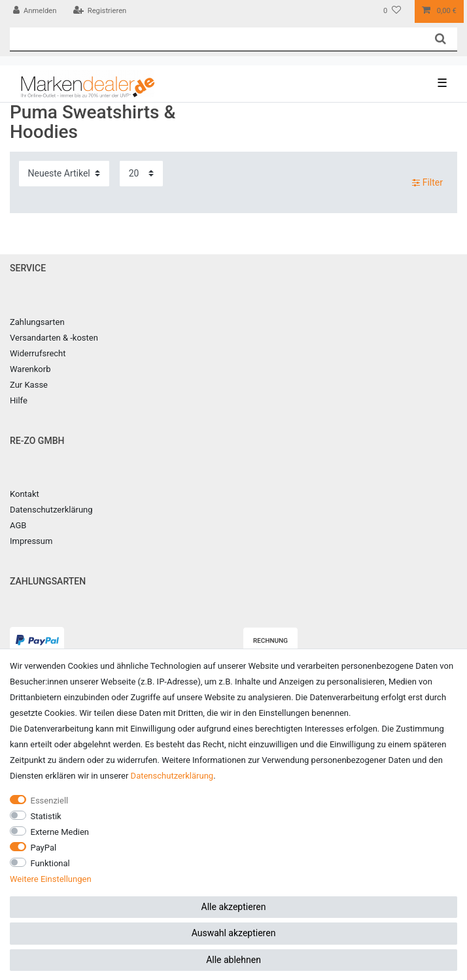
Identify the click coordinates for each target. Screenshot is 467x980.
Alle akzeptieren (234, 907)
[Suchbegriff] (217, 39)
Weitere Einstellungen (51, 879)
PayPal (44, 848)
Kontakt (25, 494)
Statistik (46, 816)
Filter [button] (427, 183)
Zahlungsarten (37, 322)
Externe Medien (60, 832)
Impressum (31, 541)
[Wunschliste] (392, 11)
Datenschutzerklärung (51, 510)
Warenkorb (30, 369)
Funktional (50, 863)
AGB (18, 525)
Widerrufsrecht (38, 353)
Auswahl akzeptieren (234, 933)
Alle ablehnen (233, 960)
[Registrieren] (99, 11)
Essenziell (50, 801)
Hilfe (19, 400)
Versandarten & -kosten (54, 338)
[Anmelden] (35, 11)
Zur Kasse (29, 385)
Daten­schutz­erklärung (172, 776)
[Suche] (441, 39)
